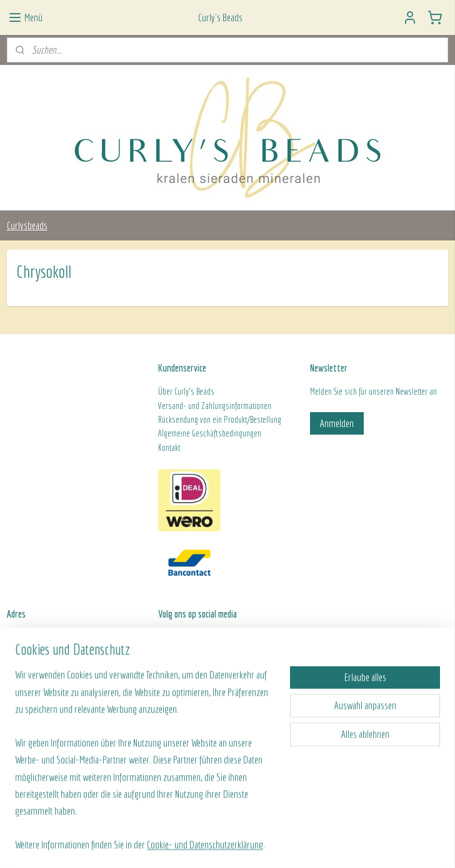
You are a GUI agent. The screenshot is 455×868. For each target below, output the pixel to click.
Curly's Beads (194, 392)
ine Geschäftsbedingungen (221, 433)
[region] (145, 767)
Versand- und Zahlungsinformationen (215, 406)
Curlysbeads (27, 225)
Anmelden (337, 423)
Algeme (169, 433)
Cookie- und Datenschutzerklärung (205, 845)
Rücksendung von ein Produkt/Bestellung (220, 420)
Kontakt (169, 448)
